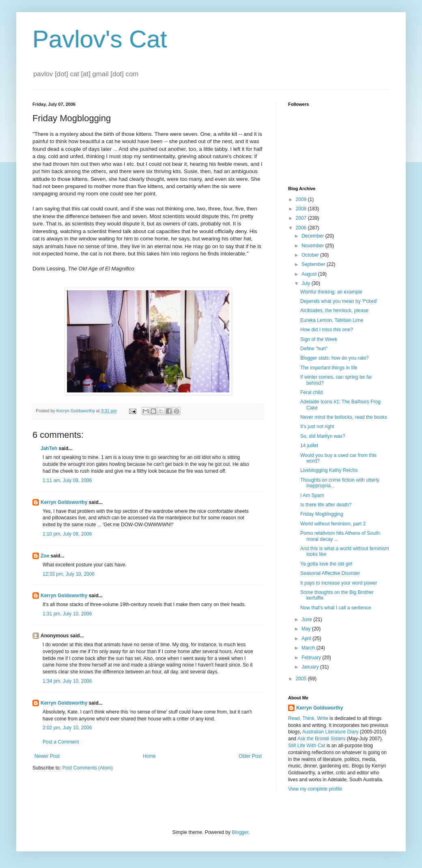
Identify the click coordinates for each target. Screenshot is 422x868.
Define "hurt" (314, 349)
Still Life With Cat (307, 746)
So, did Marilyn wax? (323, 436)
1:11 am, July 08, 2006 (67, 480)
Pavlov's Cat (100, 39)
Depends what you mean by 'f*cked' (339, 301)
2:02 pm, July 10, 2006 (67, 728)
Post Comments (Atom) (87, 768)
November (313, 246)
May (307, 629)
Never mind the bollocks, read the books (344, 417)
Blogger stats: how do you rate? (335, 358)
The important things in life (329, 368)
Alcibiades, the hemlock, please (334, 311)
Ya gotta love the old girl (326, 564)
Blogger (240, 832)
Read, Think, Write (308, 718)
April (307, 639)
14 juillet (309, 446)
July (307, 283)
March (309, 648)
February (312, 658)
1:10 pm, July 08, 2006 (67, 534)
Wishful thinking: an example (331, 292)
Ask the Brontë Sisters (322, 739)
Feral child (311, 392)
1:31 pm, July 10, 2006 (67, 614)
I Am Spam (312, 495)
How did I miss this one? (327, 330)
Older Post (250, 756)
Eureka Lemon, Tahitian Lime (332, 320)
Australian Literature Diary (330, 732)
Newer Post (47, 756)
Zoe (45, 556)
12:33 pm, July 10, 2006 (69, 574)
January (311, 667)
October (311, 255)
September (314, 264)
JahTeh (49, 448)
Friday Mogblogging (322, 514)
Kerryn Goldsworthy (64, 502)
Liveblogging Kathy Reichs (329, 470)
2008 (302, 209)
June (307, 619)
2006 (302, 228)
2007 (302, 218)
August (310, 274)
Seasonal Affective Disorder (330, 573)
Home (149, 756)
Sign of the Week (319, 339)
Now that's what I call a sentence (336, 608)
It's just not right (317, 426)
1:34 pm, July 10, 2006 (67, 681)
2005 (302, 679)
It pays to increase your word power (339, 583)
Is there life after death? (326, 505)
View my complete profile (315, 789)
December (313, 236)
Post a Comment (61, 742)
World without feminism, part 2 (333, 524)
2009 (302, 199)
